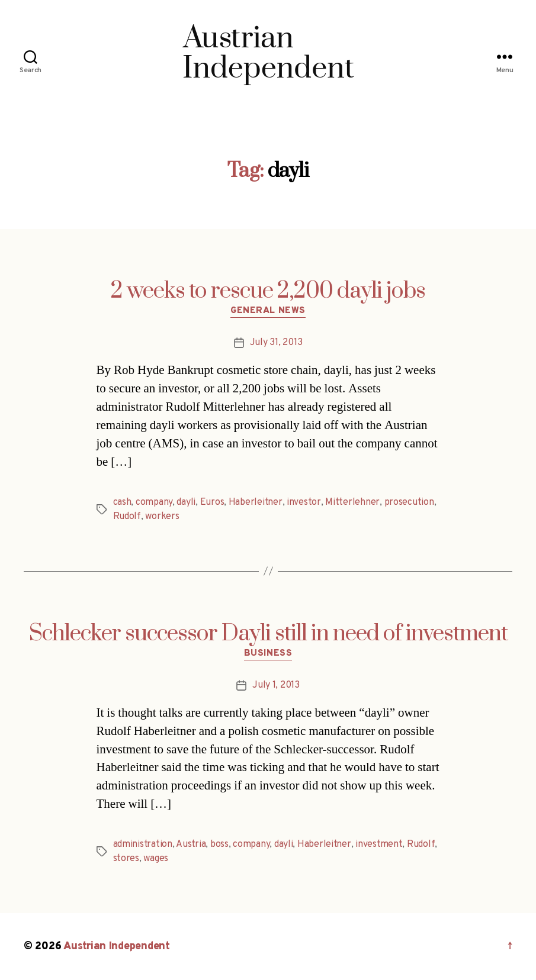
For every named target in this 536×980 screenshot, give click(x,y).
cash (122, 502)
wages (156, 859)
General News (268, 311)
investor (304, 502)
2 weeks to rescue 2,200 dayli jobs (268, 291)
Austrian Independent (117, 947)
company (154, 502)
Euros (212, 502)
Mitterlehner (352, 502)
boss (219, 844)
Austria (191, 844)
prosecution (409, 502)
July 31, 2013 (276, 343)
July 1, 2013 (276, 685)
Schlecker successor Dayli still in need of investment (268, 634)
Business (268, 654)
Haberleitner (256, 502)
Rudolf (127, 517)
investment (379, 844)
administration (143, 844)
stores (126, 859)
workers (162, 517)
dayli (186, 502)
